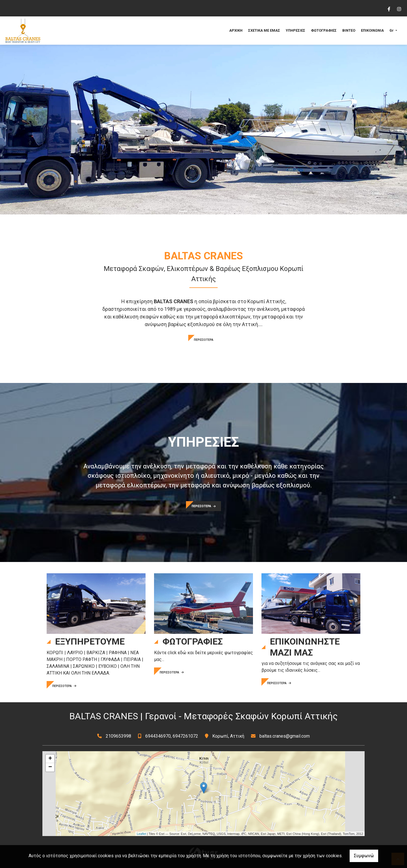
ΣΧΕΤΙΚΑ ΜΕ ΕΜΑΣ (264, 30)
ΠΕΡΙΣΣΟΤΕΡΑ (204, 340)
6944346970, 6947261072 (172, 736)
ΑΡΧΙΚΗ (236, 30)
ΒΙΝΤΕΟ (349, 30)
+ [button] (50, 759)
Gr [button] (392, 30)
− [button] (50, 767)
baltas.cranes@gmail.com (285, 736)
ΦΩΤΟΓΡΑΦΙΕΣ (324, 30)
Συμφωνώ (364, 856)
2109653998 (118, 736)
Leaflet (141, 834)
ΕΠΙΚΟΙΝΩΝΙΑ (372, 30)
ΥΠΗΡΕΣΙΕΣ (295, 30)
